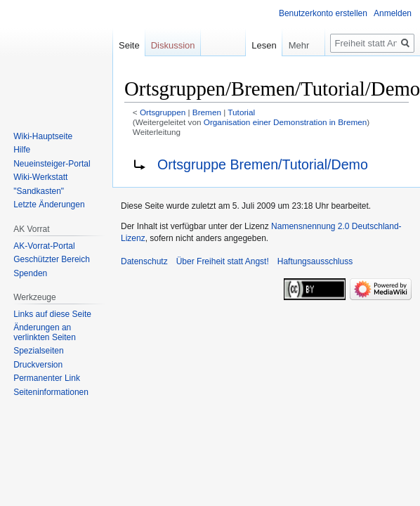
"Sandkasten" (39, 191)
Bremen (207, 112)
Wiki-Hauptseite (43, 136)
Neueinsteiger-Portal (52, 164)
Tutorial (241, 112)
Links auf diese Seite (52, 314)
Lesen (255, 45)
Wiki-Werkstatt (40, 177)
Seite (129, 45)
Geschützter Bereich (52, 259)
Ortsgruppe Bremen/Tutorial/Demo (263, 164)
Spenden (30, 273)
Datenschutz (144, 261)
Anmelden (393, 13)
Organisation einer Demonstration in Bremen (286, 122)
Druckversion (38, 365)
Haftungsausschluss (315, 261)
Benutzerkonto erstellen (323, 13)
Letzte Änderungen (49, 205)
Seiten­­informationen (51, 392)
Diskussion (173, 45)
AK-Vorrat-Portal (44, 246)
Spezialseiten (38, 351)
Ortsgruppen (163, 112)
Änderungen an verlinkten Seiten (45, 332)
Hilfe (22, 150)
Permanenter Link (47, 378)
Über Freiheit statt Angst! (223, 261)
